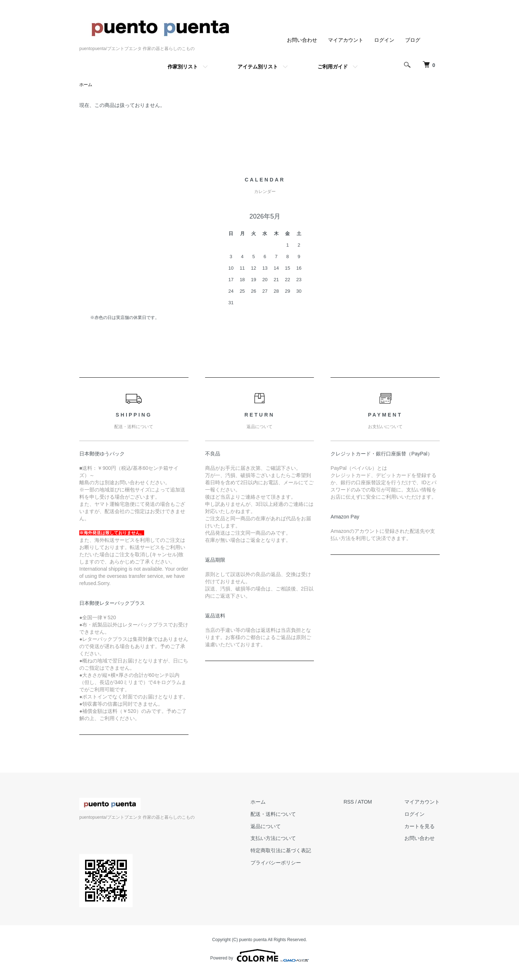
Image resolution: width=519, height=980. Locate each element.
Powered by (259, 956)
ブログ (413, 40)
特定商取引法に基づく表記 (281, 850)
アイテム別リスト (258, 67)
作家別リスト (183, 67)
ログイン (384, 40)
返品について (266, 826)
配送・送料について (273, 814)
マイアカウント (346, 40)
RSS (349, 802)
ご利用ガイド (333, 67)
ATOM (365, 802)
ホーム (86, 85)
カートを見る (420, 826)
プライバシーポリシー (276, 863)
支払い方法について (273, 838)
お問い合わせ (302, 40)
